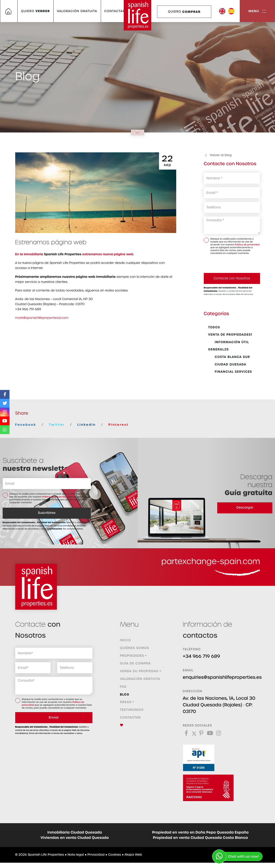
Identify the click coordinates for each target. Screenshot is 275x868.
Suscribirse (47, 513)
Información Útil (229, 342)
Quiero (35, 11)
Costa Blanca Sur (229, 357)
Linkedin (87, 425)
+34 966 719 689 (202, 656)
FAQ (123, 687)
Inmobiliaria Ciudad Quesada (75, 832)
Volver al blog (218, 155)
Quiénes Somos (135, 648)
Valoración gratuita (77, 11)
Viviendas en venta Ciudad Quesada (75, 838)
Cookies (114, 855)
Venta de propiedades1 (230, 335)
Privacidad (96, 855)
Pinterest (119, 425)
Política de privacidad (247, 245)
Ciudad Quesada (227, 364)
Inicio (125, 640)
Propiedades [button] (132, 656)
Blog (125, 694)
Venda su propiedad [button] (139, 671)
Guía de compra (135, 664)
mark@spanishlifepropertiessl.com (42, 318)
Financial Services (230, 372)
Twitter (57, 425)
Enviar (54, 718)
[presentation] (227, 264)
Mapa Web (133, 855)
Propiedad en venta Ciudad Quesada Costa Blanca (200, 838)
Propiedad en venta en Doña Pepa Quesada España (200, 832)
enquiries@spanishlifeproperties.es (222, 677)
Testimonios (132, 710)
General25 (219, 349)
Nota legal (76, 855)
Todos (214, 327)
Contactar (115, 11)
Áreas (126, 702)
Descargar (245, 508)
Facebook (26, 425)
